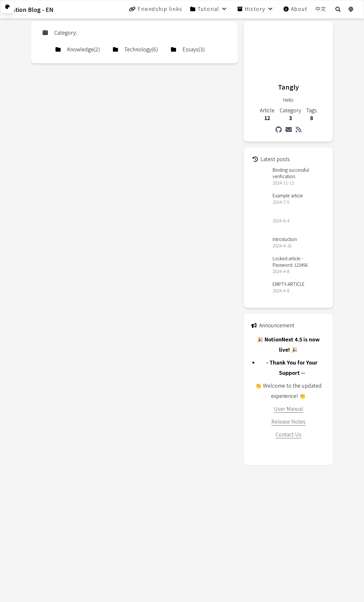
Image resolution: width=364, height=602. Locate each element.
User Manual (288, 408)
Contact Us (288, 434)
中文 (321, 9)
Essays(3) (188, 49)
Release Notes (288, 421)
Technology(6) (135, 49)
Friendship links (156, 9)
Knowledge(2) (78, 49)
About (296, 9)
